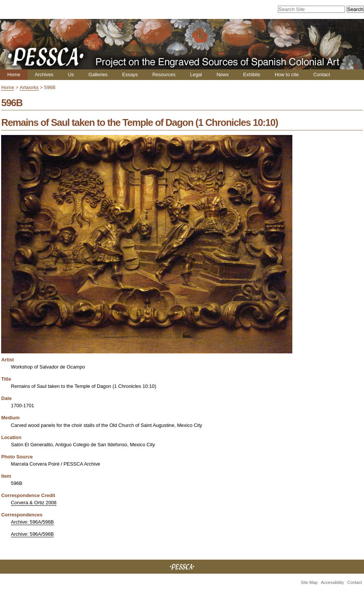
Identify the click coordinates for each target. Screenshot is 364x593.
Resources (164, 75)
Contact (322, 75)
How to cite (286, 75)
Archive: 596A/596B (32, 522)
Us (71, 75)
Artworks (29, 87)
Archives (44, 75)
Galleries (98, 75)
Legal (196, 75)
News (223, 75)
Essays (130, 75)
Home (14, 75)
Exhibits (252, 75)
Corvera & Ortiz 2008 (34, 503)
